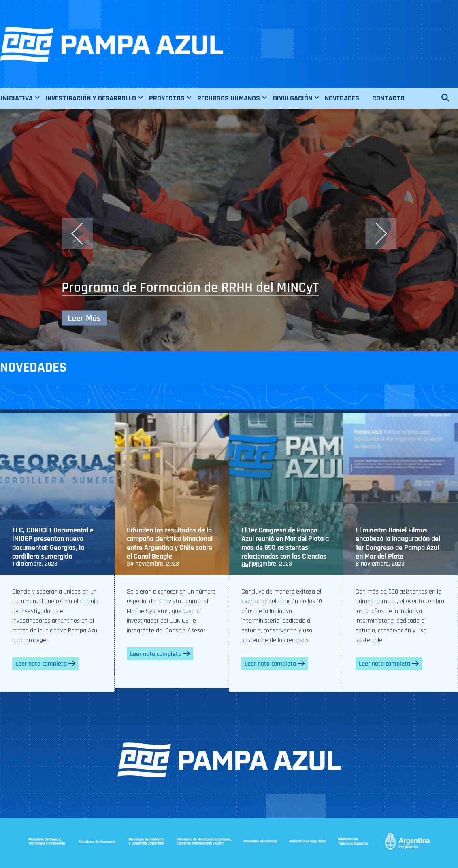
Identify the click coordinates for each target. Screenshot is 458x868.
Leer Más (84, 318)
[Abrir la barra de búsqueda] (449, 98)
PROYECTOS (173, 98)
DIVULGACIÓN (298, 98)
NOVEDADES (342, 98)
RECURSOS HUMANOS (234, 98)
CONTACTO (388, 98)
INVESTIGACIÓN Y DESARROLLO (97, 98)
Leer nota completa (45, 664)
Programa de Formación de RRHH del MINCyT (190, 288)
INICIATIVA (23, 98)
